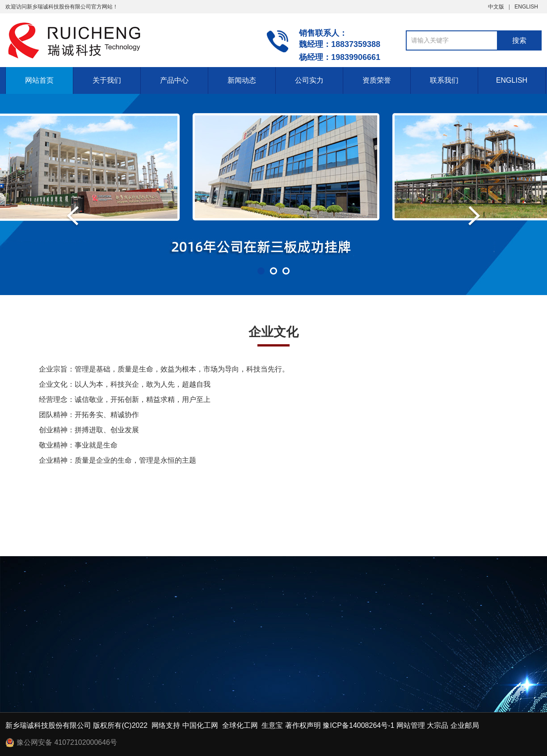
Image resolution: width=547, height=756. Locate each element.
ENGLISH (526, 7)
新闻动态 (242, 80)
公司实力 (309, 80)
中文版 (496, 7)
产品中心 (174, 80)
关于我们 (107, 80)
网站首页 (39, 80)
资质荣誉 (377, 80)
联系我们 (444, 80)
